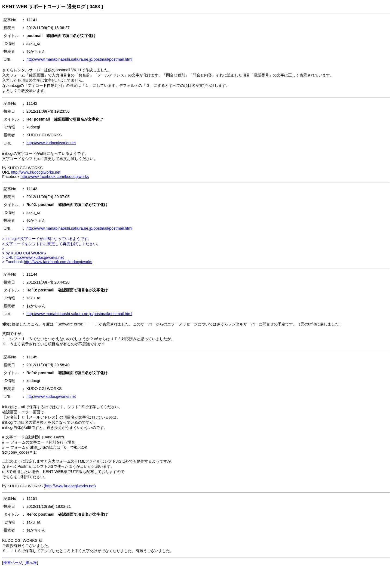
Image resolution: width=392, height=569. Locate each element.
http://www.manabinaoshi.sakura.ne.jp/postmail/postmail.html (79, 59)
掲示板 (31, 562)
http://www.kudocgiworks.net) (71, 486)
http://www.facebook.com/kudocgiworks (55, 177)
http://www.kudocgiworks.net (51, 143)
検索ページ (13, 562)
